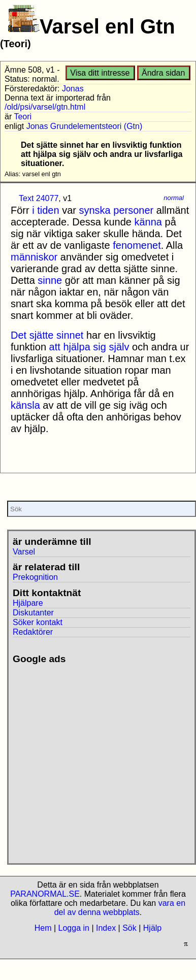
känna (149, 222)
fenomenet (137, 245)
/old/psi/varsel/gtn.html (45, 107)
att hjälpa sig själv (89, 347)
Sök (129, 928)
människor (34, 257)
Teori (23, 117)
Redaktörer (33, 632)
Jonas (73, 89)
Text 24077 (39, 198)
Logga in (74, 928)
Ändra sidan (163, 73)
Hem (43, 928)
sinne (50, 280)
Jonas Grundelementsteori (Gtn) (85, 126)
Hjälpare (28, 603)
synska (95, 210)
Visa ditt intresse (100, 73)
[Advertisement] (95, 760)
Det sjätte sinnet (47, 335)
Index (106, 928)
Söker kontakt (38, 622)
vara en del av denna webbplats (120, 908)
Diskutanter (33, 613)
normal (174, 198)
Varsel (24, 552)
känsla (25, 405)
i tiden (45, 210)
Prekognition (35, 577)
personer (133, 210)
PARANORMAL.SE (45, 894)
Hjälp (152, 928)
